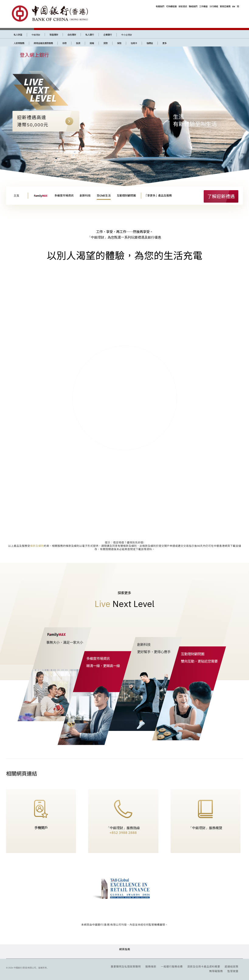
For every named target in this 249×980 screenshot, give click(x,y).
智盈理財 (54, 35)
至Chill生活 (104, 196)
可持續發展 (171, 6)
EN (234, 6)
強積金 (150, 43)
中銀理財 (36, 35)
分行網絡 (214, 6)
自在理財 (72, 35)
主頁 (16, 196)
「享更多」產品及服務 (158, 196)
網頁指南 (125, 949)
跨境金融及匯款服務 (43, 43)
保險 (119, 43)
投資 (78, 43)
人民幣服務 (19, 43)
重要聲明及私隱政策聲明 (126, 966)
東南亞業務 (225, 6)
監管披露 (233, 971)
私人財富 (18, 35)
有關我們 (160, 6)
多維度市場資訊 (64, 196)
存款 (64, 43)
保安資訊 (183, 6)
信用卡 (134, 43)
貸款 (105, 43)
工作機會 (203, 6)
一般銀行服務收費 (172, 966)
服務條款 (151, 966)
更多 (164, 43)
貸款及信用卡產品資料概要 (204, 966)
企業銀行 (108, 35)
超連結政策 (232, 966)
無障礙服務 (216, 971)
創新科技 (85, 196)
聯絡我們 (193, 6)
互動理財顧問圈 (126, 196)
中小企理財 (127, 35)
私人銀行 (90, 35)
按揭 (92, 43)
